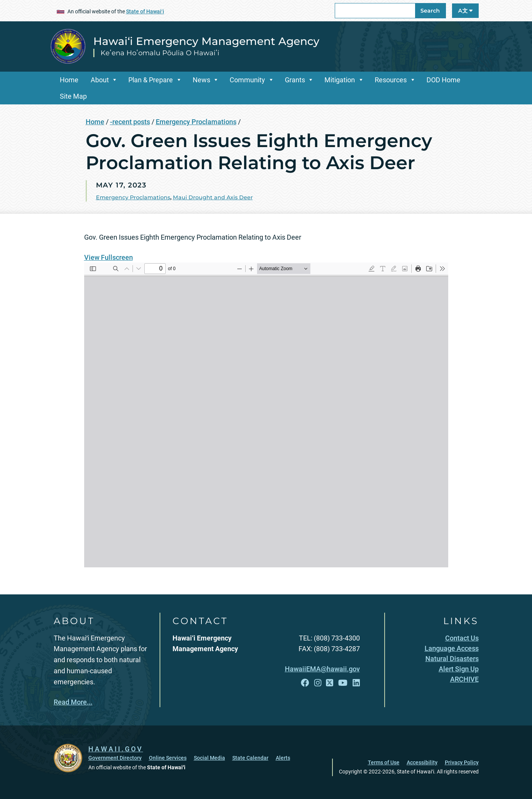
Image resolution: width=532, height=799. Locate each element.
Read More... (73, 702)
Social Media (209, 758)
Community (247, 80)
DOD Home (443, 80)
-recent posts (130, 122)
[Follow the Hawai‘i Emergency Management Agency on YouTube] (343, 683)
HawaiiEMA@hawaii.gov (322, 669)
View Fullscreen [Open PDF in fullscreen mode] (109, 257)
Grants (295, 80)
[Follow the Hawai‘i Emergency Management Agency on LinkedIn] (356, 683)
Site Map (73, 96)
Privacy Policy (462, 762)
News (201, 80)
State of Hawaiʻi (145, 11)
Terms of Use (384, 762)
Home (69, 80)
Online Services (168, 758)
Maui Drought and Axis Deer (213, 197)
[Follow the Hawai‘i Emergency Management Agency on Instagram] (318, 683)
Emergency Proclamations (196, 122)
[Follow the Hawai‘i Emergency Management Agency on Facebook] (305, 683)
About (100, 80)
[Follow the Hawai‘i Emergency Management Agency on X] (330, 683)
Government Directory (115, 758)
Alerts (283, 758)
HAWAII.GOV (116, 749)
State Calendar (250, 758)
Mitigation (340, 80)
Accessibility (422, 762)
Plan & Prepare (151, 80)
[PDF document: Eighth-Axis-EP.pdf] (266, 415)
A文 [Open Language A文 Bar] (465, 11)
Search (430, 11)
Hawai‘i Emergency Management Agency (206, 41)
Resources (391, 80)
